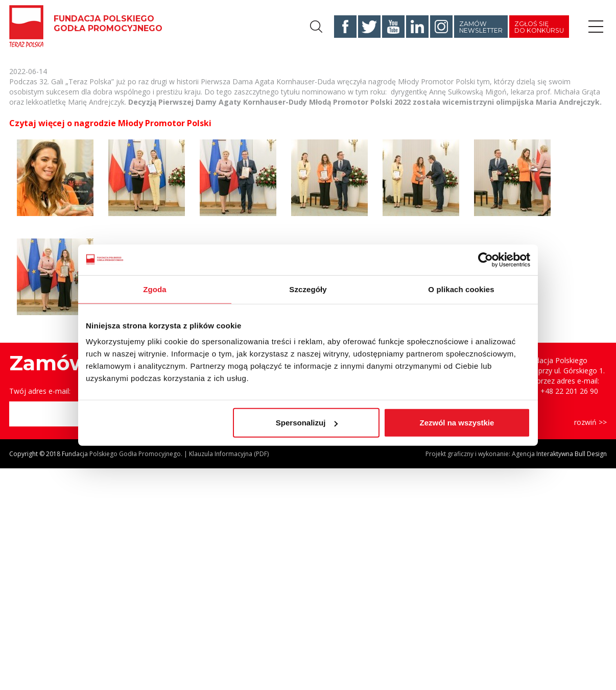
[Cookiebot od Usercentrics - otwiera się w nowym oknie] (485, 259)
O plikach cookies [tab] (461, 289)
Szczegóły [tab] (308, 289)
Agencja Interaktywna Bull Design (559, 454)
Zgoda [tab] (155, 289)
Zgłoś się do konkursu (539, 27)
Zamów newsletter (481, 27)
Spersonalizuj (307, 423)
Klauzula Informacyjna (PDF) (229, 454)
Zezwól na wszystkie (457, 423)
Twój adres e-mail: (40, 391)
